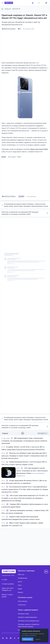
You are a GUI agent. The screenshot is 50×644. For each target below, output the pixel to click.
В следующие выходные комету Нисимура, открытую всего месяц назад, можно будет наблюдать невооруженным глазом (25, 205)
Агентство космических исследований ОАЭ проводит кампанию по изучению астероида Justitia (25, 213)
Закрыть (38, 639)
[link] (12, 438)
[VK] (3, 638)
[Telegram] (14, 638)
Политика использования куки (28, 621)
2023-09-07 (16, 9)
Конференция (23, 578)
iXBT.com (21, 574)
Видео (20, 589)
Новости (8, 9)
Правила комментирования (27, 617)
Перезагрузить (28, 639)
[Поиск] (39, 3)
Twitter (19, 157)
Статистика (22, 605)
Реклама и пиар (23, 614)
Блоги (20, 582)
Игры (20, 585)
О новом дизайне (8, 584)
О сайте (4, 580)
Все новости (43, 433)
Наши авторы (23, 601)
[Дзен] (7, 638)
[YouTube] (11, 638)
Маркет (20, 592)
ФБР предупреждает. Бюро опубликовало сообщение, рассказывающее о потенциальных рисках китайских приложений (24, 441)
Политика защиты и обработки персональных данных (29, 625)
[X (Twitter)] (18, 638)
